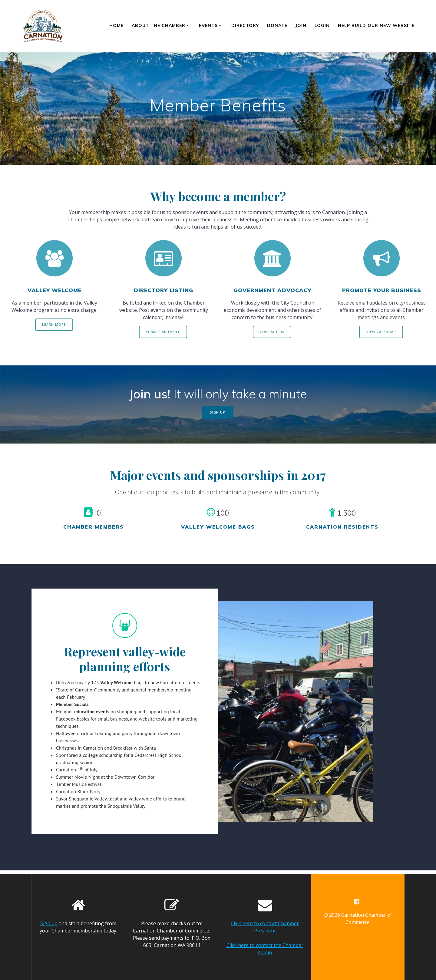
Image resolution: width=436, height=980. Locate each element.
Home (116, 25)
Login (322, 25)
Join (301, 25)
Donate (277, 25)
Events (208, 25)
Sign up (49, 923)
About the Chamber (159, 25)
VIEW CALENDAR (381, 333)
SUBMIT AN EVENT (163, 333)
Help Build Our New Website (376, 25)
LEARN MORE (54, 325)
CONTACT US (272, 333)
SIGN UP (218, 415)
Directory (245, 25)
